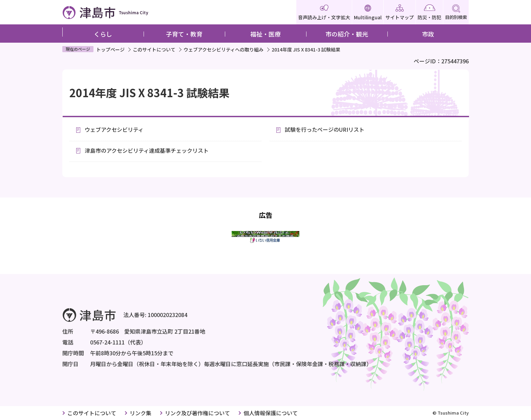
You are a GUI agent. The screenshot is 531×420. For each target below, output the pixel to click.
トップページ (110, 49)
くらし (103, 34)
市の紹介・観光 (347, 34)
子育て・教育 (184, 34)
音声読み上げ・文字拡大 (324, 13)
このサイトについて (154, 49)
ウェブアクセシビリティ (114, 129)
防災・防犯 (429, 13)
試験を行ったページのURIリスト (325, 129)
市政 (428, 34)
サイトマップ (400, 13)
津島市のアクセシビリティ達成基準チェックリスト (147, 150)
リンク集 (141, 413)
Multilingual (368, 13)
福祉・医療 (265, 34)
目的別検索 (456, 12)
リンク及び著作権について (197, 413)
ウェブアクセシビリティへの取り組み (224, 49)
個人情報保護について (271, 413)
